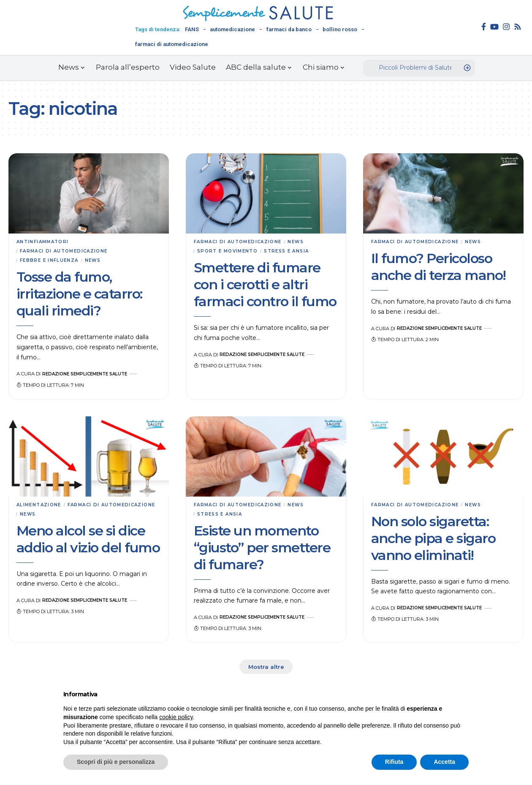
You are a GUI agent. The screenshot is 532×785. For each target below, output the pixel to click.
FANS (192, 29)
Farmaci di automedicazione (67, 252)
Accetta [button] (444, 762)
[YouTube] (494, 27)
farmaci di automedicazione (172, 44)
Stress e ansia (294, 252)
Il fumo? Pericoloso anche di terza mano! (438, 268)
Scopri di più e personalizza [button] (116, 762)
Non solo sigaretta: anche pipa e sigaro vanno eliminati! (433, 540)
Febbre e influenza (51, 262)
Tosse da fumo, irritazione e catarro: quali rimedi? (79, 296)
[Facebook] (484, 27)
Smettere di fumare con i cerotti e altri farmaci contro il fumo (265, 286)
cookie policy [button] (176, 717)
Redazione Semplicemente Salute (88, 376)
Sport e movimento (230, 252)
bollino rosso (340, 29)
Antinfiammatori (45, 242)
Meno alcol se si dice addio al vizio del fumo (88, 542)
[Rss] (518, 27)
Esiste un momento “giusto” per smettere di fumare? (262, 550)
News (98, 262)
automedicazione (232, 29)
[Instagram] (506, 27)
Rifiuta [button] (394, 762)
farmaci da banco (289, 29)
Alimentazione (41, 507)
